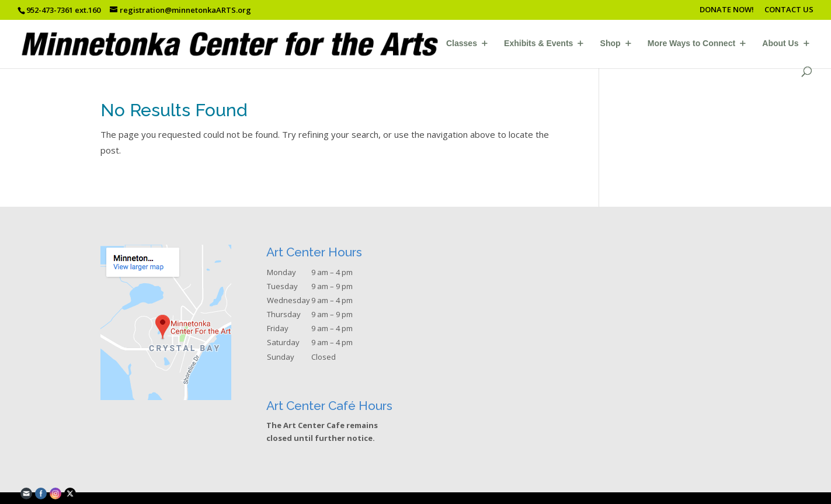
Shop (611, 44)
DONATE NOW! (727, 10)
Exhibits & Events (538, 44)
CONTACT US (789, 10)
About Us (780, 44)
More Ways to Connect (691, 44)
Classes (462, 44)
